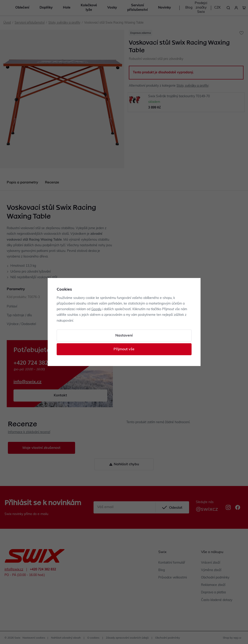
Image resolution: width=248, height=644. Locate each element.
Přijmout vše (124, 349)
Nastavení (124, 336)
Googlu (96, 309)
